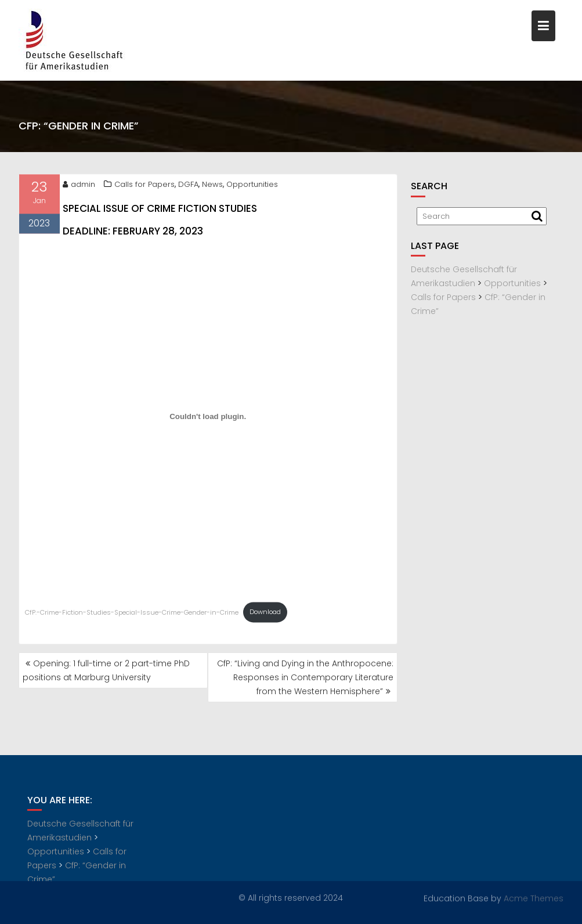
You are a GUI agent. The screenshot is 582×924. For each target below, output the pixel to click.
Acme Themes (534, 898)
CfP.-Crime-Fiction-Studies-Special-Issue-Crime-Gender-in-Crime (132, 614)
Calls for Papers (144, 186)
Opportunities (252, 186)
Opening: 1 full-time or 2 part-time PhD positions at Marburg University (106, 670)
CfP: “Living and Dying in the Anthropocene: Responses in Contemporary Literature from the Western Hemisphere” (305, 677)
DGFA (188, 186)
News (212, 186)
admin (79, 186)
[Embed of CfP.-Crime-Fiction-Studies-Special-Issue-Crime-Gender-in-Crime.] (208, 418)
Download (265, 614)
